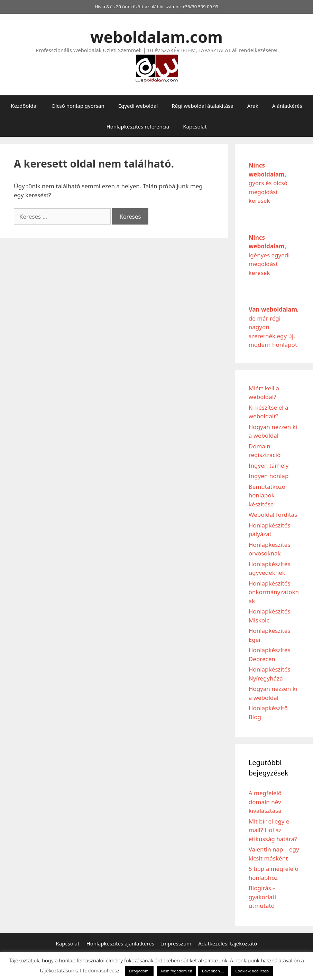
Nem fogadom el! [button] (176, 971)
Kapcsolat (195, 126)
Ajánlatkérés (287, 106)
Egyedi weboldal (138, 106)
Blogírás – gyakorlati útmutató (263, 897)
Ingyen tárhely (269, 465)
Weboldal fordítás (273, 515)
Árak (253, 106)
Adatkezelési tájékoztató (228, 943)
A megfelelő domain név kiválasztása (265, 802)
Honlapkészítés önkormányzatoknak (274, 592)
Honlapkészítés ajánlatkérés (120, 943)
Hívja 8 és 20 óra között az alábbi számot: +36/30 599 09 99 (157, 7)
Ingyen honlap (269, 476)
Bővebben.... (213, 971)
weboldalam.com (156, 37)
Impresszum (176, 943)
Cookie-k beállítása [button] (252, 971)
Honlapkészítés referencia (138, 126)
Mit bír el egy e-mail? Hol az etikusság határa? (273, 830)
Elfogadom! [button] (139, 971)
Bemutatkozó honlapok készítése (267, 495)
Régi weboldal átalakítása (202, 106)
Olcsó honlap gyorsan (78, 106)
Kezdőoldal (24, 106)
